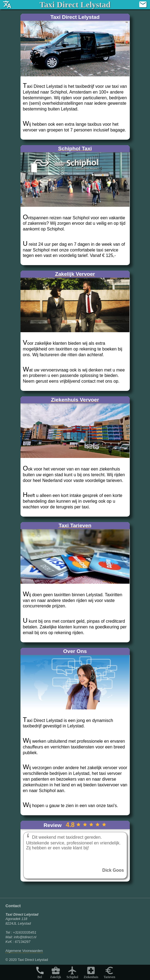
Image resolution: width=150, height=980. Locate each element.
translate (7, 4)
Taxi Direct (75, 5)
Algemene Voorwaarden (24, 951)
